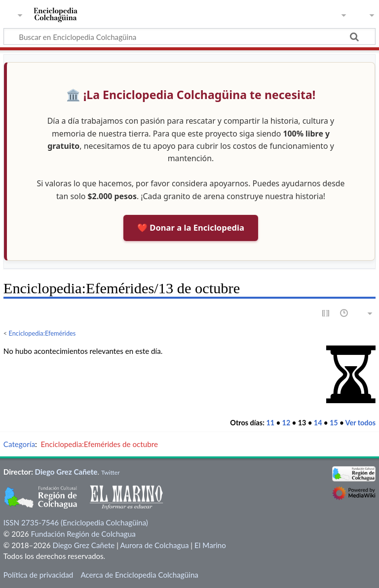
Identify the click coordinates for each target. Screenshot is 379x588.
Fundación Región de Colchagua (83, 534)
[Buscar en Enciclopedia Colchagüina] (189, 36)
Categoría (19, 444)
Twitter (111, 472)
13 (302, 423)
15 (334, 423)
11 (270, 423)
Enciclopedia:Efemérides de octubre (99, 444)
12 (286, 423)
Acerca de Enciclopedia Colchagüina (139, 575)
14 (318, 423)
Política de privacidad (38, 575)
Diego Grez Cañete (66, 472)
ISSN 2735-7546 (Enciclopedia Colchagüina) (76, 522)
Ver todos (361, 423)
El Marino (210, 545)
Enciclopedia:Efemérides (42, 333)
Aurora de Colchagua (154, 545)
